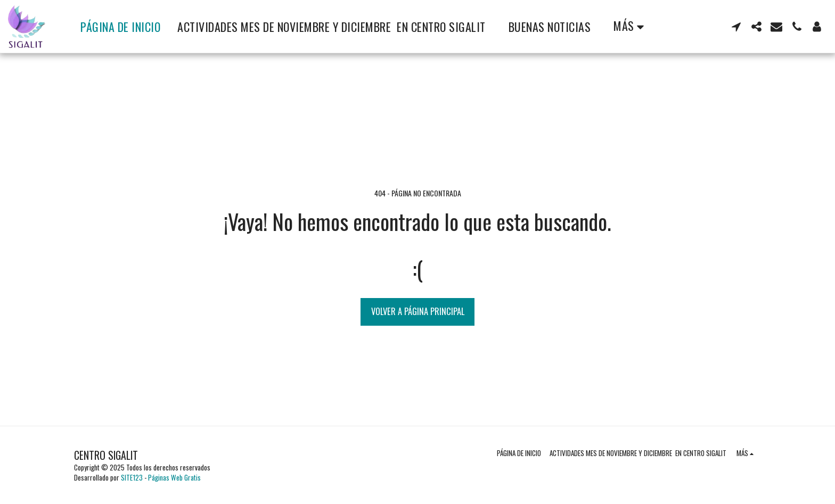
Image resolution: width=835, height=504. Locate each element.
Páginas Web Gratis (174, 477)
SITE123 (132, 477)
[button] (736, 27)
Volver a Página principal (418, 311)
